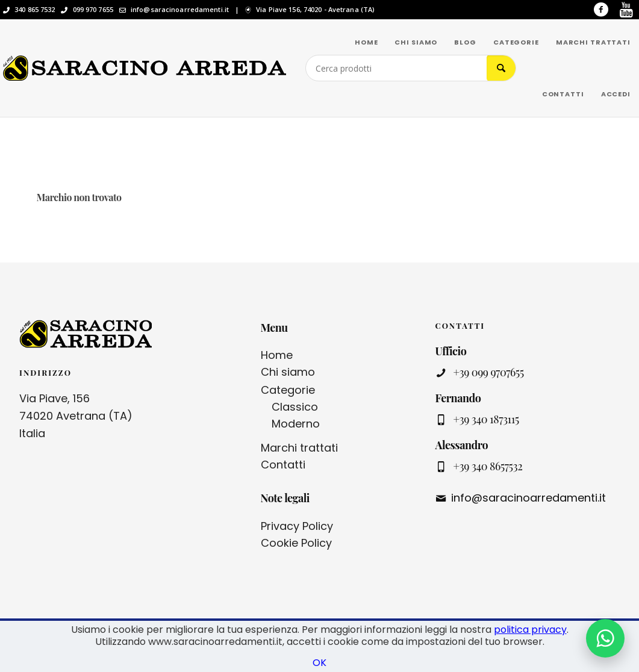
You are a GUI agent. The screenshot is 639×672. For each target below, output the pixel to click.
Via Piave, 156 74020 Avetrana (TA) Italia (76, 416)
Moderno (296, 424)
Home (277, 355)
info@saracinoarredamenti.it (180, 10)
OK (319, 663)
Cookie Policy (296, 543)
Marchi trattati (299, 448)
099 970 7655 (93, 10)
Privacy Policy (297, 526)
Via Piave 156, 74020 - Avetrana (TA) (315, 10)
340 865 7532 (35, 10)
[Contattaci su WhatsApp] (605, 638)
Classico (295, 407)
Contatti (283, 465)
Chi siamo (288, 372)
